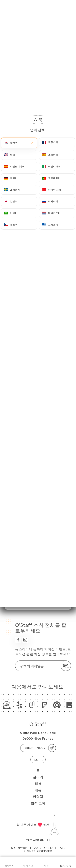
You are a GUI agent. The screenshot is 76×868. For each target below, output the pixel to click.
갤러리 (38, 777)
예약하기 (9, 862)
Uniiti (45, 840)
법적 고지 (38, 803)
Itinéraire (66, 862)
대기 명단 (28, 862)
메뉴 (38, 790)
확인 (66, 666)
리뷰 (38, 783)
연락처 (38, 796)
